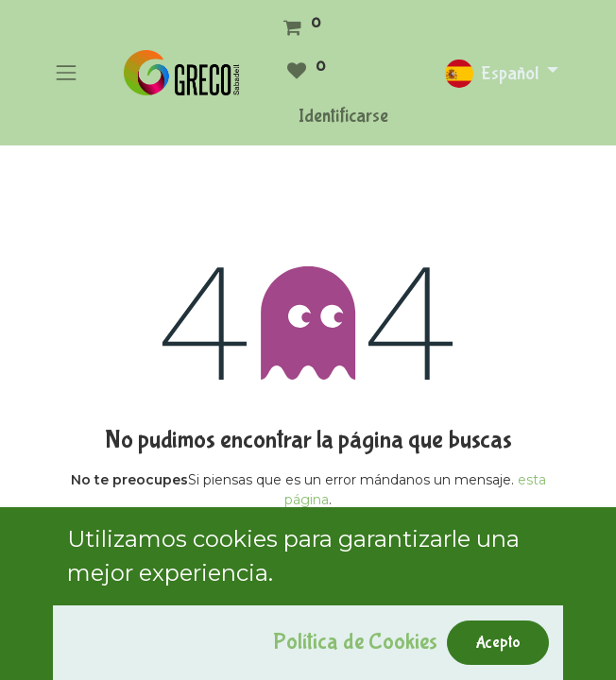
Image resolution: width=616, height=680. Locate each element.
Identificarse (343, 116)
